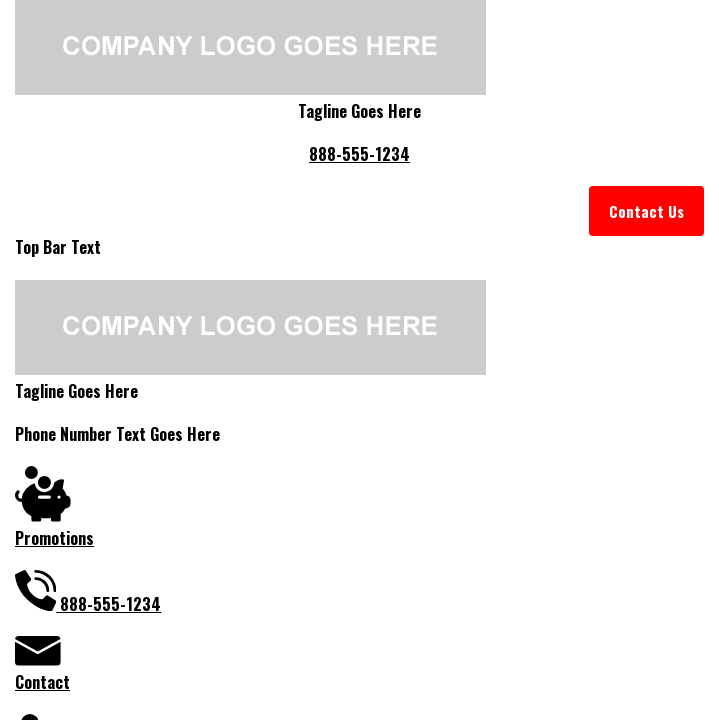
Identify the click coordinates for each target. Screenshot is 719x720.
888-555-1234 (359, 154)
